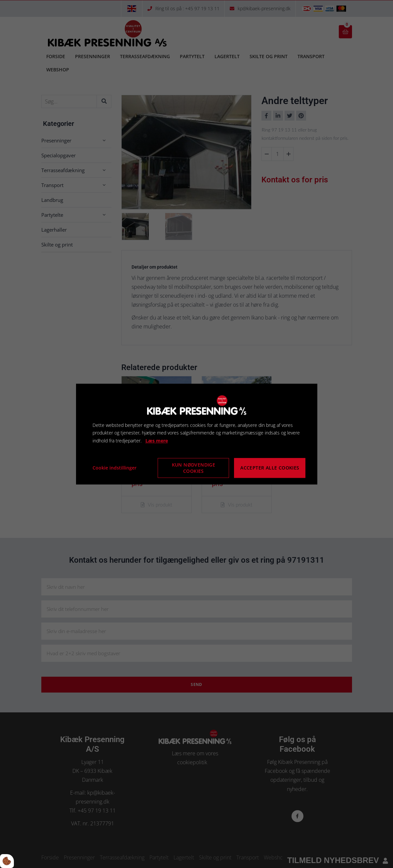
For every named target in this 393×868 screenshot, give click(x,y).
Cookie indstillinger (115, 468)
